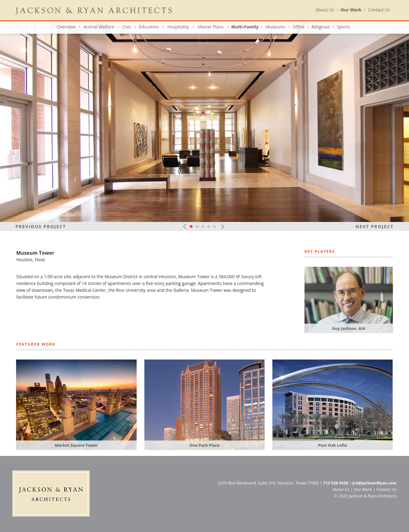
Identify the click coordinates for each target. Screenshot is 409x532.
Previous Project (41, 226)
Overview (66, 27)
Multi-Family (245, 27)
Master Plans (211, 27)
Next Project (375, 226)
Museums (275, 27)
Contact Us (379, 10)
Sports (343, 27)
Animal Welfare (99, 27)
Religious (321, 27)
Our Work (351, 10)
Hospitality (178, 27)
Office (299, 27)
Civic (127, 27)
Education (149, 27)
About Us (325, 10)
